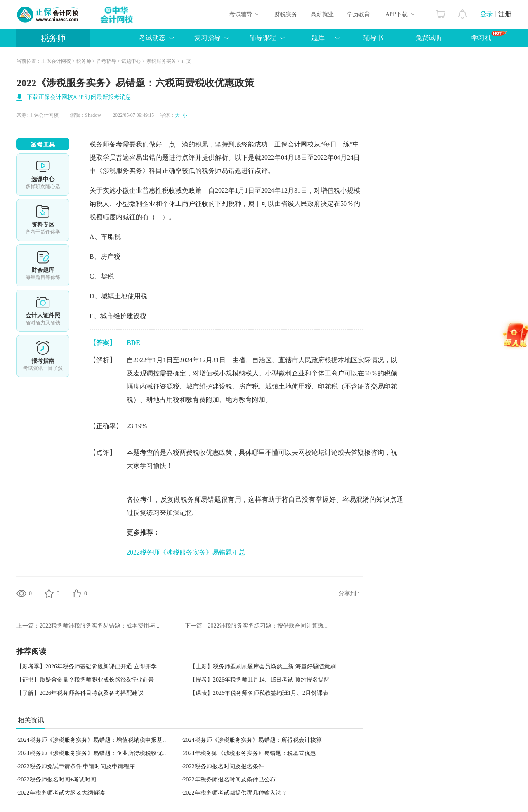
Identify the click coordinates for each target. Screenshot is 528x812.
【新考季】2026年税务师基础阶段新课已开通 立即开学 (87, 667)
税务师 (53, 38)
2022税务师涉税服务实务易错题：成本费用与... (100, 626)
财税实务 (286, 14)
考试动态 (152, 38)
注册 (505, 14)
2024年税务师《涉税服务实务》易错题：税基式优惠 (250, 753)
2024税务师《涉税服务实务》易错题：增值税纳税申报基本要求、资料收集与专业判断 (128, 740)
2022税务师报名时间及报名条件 (224, 766)
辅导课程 (263, 38)
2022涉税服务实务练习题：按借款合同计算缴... (268, 626)
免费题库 (43, 265)
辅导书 (373, 38)
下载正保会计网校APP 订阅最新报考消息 (79, 97)
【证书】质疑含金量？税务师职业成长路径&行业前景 (85, 680)
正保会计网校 (56, 61)
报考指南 (43, 356)
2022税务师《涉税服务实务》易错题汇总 (186, 552)
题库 (318, 38)
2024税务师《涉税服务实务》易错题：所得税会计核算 (252, 740)
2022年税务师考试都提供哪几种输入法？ (235, 793)
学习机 (489, 36)
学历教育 (358, 14)
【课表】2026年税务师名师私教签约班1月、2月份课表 (259, 693)
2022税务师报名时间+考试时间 (57, 780)
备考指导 (106, 61)
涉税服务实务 (161, 61)
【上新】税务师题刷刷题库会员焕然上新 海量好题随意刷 (263, 667)
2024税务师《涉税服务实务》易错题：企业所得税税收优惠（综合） (105, 753)
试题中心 (131, 61)
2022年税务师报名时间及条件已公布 (229, 780)
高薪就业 (322, 14)
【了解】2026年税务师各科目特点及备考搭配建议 (80, 693)
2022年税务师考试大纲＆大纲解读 (61, 793)
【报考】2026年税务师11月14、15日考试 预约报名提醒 (260, 680)
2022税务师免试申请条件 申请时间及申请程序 (77, 766)
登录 (486, 14)
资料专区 (43, 220)
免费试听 (429, 38)
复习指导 (207, 38)
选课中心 (43, 175)
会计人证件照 (43, 311)
